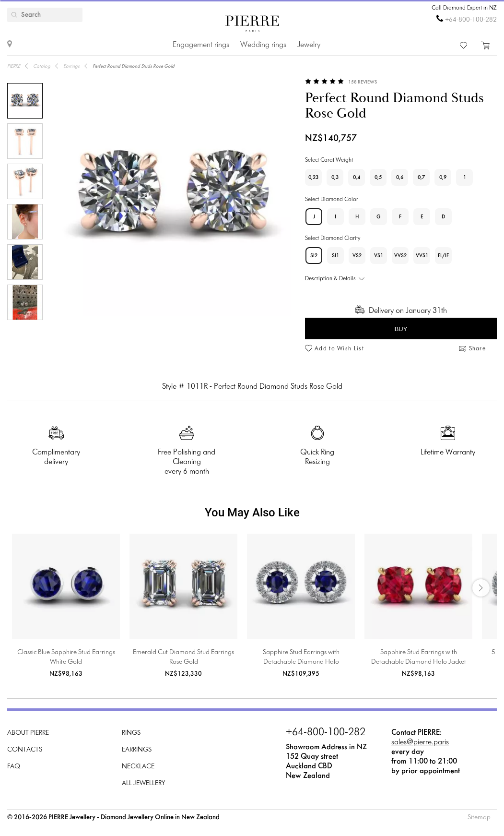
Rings (131, 733)
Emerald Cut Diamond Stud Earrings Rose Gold (183, 657)
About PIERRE (28, 733)
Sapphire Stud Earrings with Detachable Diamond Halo (301, 657)
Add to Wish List (339, 349)
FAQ (14, 767)
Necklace (138, 767)
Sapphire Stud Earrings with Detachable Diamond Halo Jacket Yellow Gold (419, 658)
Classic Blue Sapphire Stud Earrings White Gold (66, 657)
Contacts (25, 750)
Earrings (137, 750)
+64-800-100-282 (471, 20)
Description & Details (330, 279)
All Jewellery (143, 783)
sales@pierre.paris (420, 742)
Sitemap (479, 818)
